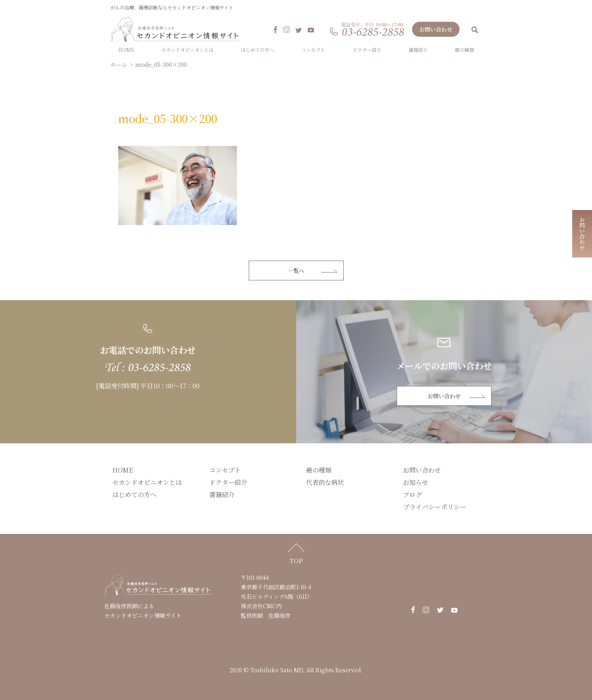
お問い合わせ (436, 30)
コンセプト (313, 50)
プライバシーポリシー (435, 508)
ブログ (412, 495)
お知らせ (416, 483)
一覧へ (296, 271)
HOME (126, 50)
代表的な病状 (325, 483)
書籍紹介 (418, 50)
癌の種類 (464, 50)
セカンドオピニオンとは (187, 50)
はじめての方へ (257, 50)
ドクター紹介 (367, 50)
